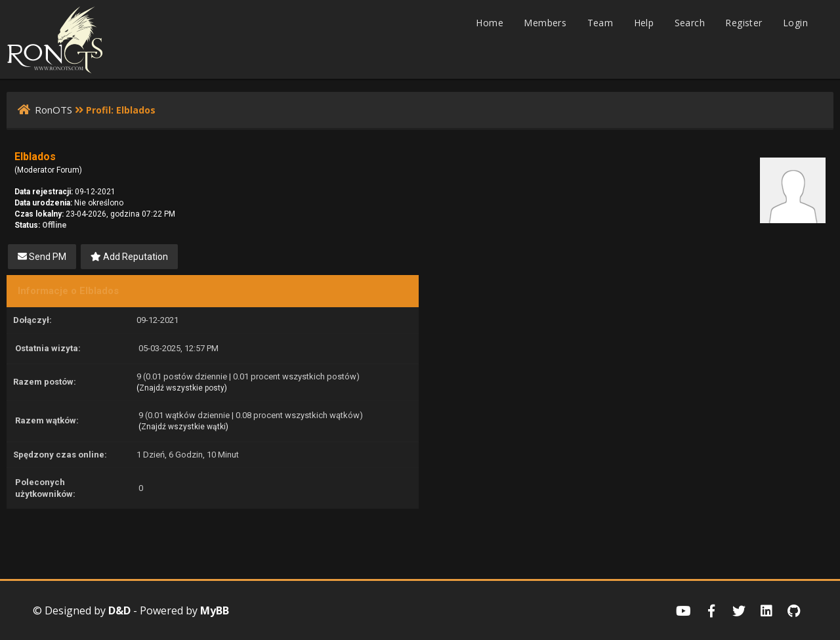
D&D (119, 610)
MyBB (215, 610)
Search (690, 23)
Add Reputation (129, 257)
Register (744, 23)
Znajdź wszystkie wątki (183, 427)
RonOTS (53, 110)
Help (644, 23)
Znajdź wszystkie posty (182, 388)
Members (545, 23)
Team (600, 23)
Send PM (42, 257)
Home (490, 23)
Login (795, 23)
